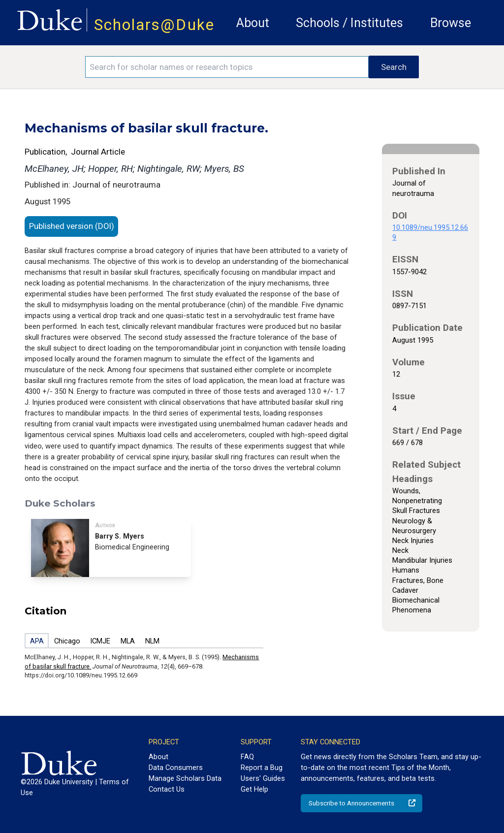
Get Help (254, 789)
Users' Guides (263, 778)
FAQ (247, 757)
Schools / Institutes (349, 23)
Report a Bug (262, 768)
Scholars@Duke (154, 25)
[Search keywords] (227, 67)
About (253, 23)
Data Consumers (176, 768)
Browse (451, 23)
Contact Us (167, 789)
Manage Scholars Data (185, 778)
